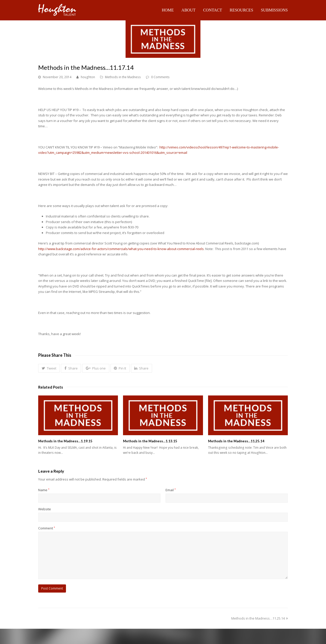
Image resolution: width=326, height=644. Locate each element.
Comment (47, 528)
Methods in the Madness (123, 77)
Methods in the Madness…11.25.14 (236, 441)
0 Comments (160, 77)
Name (44, 490)
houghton (88, 77)
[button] (49, 368)
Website (45, 509)
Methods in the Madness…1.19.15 (65, 441)
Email (171, 490)
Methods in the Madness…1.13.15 (150, 441)
